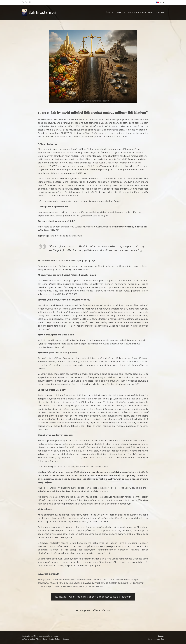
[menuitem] (110, 12)
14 (84, 173)
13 (131, 127)
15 (107, 216)
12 (73, 127)
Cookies (66, 639)
